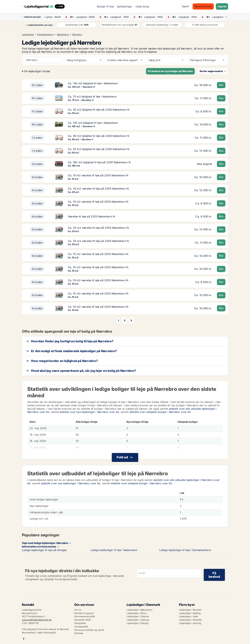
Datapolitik (80, 623)
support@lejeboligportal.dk (37, 620)
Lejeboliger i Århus (137, 613)
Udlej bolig (142, 6)
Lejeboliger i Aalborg (138, 620)
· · (53, 17)
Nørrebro (77, 34)
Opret (185, 6)
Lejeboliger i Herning (190, 623)
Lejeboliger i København (140, 610)
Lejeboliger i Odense (138, 616)
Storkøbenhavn (45, 34)
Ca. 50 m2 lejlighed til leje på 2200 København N (99, 110)
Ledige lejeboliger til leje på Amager (44, 550)
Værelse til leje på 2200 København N (91, 216)
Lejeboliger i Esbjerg (138, 623)
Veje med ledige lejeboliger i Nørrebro (45, 543)
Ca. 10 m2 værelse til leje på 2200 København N (98, 202)
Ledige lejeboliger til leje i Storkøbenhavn (185, 550)
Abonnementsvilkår (85, 616)
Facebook (24, 639)
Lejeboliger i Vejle (188, 616)
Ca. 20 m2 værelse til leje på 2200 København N (98, 189)
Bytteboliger (125, 6)
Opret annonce (203, 6)
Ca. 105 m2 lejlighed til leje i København (93, 123)
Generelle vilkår (83, 620)
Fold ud (122, 457)
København (63, 34)
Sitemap (79, 633)
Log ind (222, 6)
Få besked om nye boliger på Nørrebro (170, 71)
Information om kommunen (39, 546)
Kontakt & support (84, 613)
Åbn (221, 85)
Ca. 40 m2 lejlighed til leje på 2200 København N (99, 136)
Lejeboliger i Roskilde (190, 620)
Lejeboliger (28, 34)
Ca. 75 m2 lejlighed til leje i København (92, 97)
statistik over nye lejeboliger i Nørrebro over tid (89, 412)
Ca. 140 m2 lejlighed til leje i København (93, 83)
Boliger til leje (105, 6)
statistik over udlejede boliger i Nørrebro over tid (160, 412)
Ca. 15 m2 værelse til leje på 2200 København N (98, 175)
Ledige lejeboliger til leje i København (114, 550)
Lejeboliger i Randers (190, 610)
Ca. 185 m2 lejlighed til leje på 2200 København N (99, 162)
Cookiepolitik (81, 627)
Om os (78, 610)
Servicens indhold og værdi (89, 630)
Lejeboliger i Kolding (190, 613)
